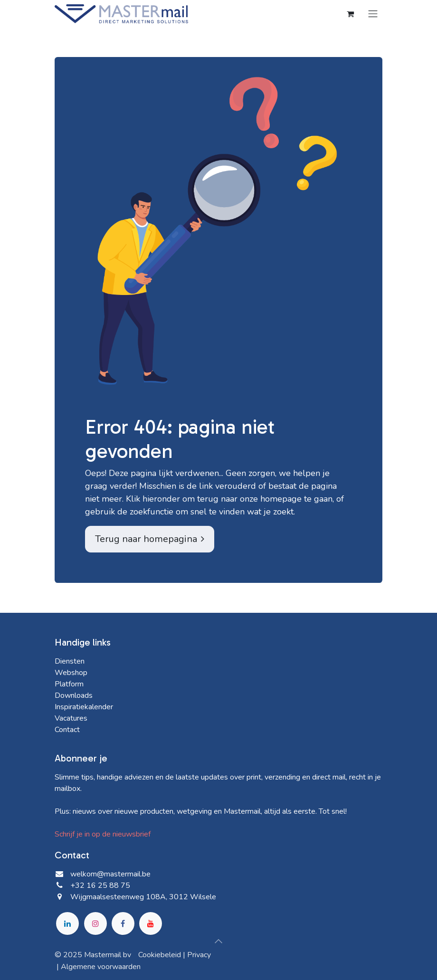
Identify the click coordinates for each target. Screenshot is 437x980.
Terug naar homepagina (150, 539)
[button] (218, 941)
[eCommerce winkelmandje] (350, 14)
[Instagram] (95, 923)
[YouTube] (151, 923)
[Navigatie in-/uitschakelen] (373, 14)
